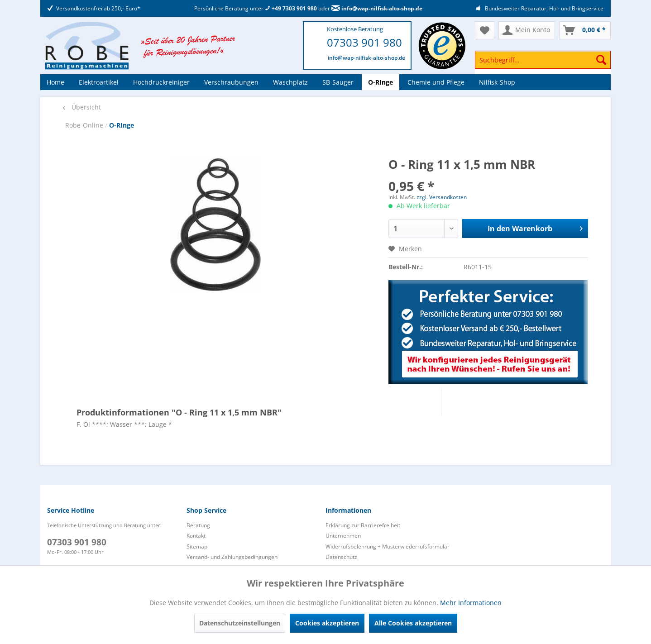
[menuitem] (543, 64)
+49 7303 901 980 (291, 8)
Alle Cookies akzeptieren (413, 623)
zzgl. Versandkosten (442, 197)
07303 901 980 (364, 42)
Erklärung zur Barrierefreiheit (363, 525)
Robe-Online (85, 125)
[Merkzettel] (485, 30)
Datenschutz (341, 557)
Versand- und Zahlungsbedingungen (232, 557)
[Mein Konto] (527, 30)
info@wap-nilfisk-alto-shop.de (377, 8)
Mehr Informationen (471, 603)
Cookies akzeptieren (327, 623)
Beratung (198, 525)
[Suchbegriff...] (543, 60)
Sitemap (197, 546)
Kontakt (196, 536)
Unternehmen (343, 536)
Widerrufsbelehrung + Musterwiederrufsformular (388, 546)
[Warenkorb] (585, 30)
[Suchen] (601, 60)
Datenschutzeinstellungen (240, 623)
